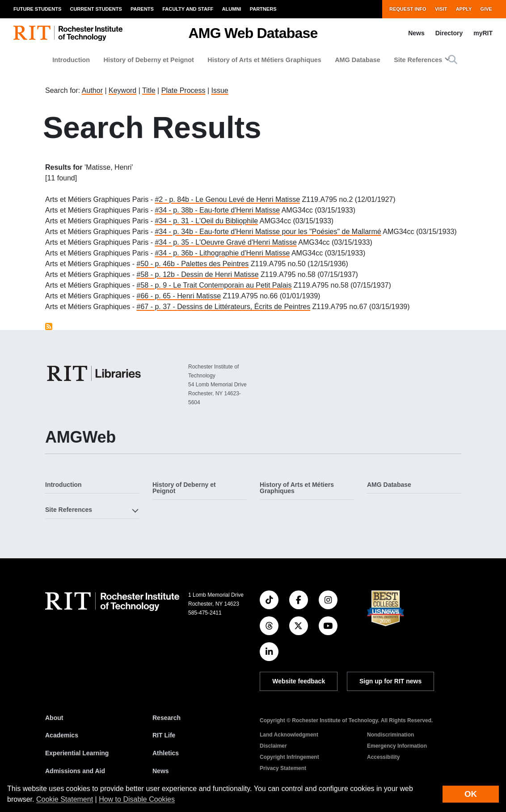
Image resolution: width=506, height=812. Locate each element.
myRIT (483, 33)
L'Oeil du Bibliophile (227, 221)
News (416, 33)
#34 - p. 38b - (177, 210)
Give (486, 9)
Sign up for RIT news (390, 681)
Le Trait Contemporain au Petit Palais (232, 285)
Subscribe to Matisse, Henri (49, 326)
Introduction (71, 60)
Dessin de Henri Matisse (220, 274)
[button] (453, 60)
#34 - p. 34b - (177, 232)
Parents (142, 9)
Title (149, 90)
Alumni (232, 9)
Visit (441, 9)
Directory (449, 33)
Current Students (96, 9)
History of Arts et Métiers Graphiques (264, 60)
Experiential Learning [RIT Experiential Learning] (77, 753)
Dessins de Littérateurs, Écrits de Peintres (244, 307)
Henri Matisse (199, 296)
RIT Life (164, 735)
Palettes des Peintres (215, 264)
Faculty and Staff (188, 9)
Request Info (408, 9)
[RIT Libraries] (95, 373)
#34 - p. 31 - (175, 221)
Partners (263, 9)
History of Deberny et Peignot (149, 60)
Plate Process (183, 90)
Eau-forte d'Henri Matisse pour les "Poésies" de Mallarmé (290, 232)
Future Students (37, 9)
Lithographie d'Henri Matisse (245, 253)
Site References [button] (418, 60)
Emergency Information (397, 746)
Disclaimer (273, 746)
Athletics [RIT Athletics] (166, 753)
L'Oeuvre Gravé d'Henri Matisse (246, 242)
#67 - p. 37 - (157, 307)
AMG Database (358, 60)
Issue (219, 90)
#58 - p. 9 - (155, 285)
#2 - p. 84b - (175, 199)
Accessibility (383, 757)
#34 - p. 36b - (177, 253)
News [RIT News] (161, 771)
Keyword (122, 90)
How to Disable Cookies (137, 799)
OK (471, 794)
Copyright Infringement (289, 757)
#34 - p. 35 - (175, 242)
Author (92, 90)
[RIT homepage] (68, 33)
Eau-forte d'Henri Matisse (240, 210)
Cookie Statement (65, 799)
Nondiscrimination (390, 735)
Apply (464, 9)
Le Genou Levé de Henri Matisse (248, 199)
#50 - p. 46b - (159, 264)
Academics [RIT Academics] (62, 735)
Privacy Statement (283, 768)
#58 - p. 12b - (159, 274)
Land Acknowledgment (289, 735)
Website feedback (299, 681)
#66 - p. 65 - (157, 296)
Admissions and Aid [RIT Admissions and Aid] (75, 771)
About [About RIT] (54, 718)
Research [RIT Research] (167, 718)
